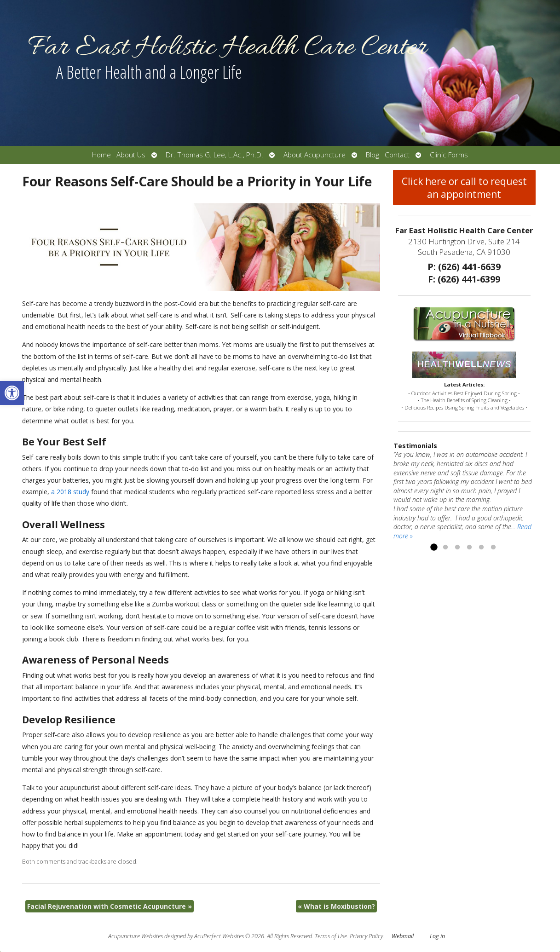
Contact (397, 155)
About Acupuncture (315, 155)
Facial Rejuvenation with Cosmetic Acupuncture (110, 906)
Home (101, 155)
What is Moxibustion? (336, 906)
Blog (372, 155)
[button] (12, 393)
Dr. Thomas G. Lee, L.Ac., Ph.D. (214, 155)
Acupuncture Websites (136, 936)
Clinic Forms (449, 155)
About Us (131, 155)
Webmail (403, 936)
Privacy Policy (366, 936)
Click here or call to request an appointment (464, 188)
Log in (437, 936)
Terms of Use (331, 936)
